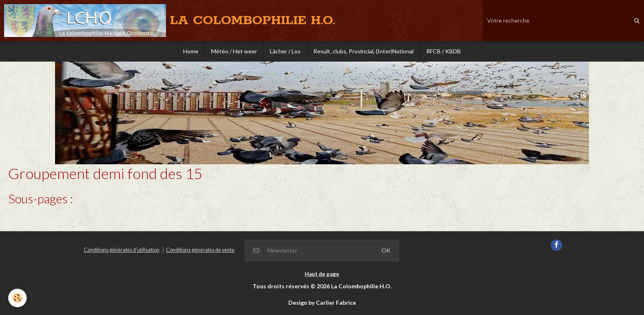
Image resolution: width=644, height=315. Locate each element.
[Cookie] (17, 298)
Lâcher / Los (285, 51)
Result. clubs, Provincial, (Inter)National (363, 51)
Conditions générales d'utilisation (122, 250)
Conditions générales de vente (200, 250)
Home (191, 51)
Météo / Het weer (234, 51)
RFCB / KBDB (444, 51)
